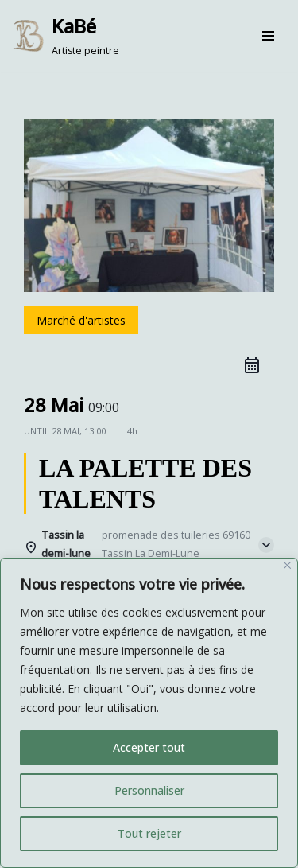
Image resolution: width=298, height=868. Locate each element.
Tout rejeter (149, 833)
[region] (149, 713)
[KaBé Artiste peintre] (66, 36)
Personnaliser (149, 790)
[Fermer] (287, 565)
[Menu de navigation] (268, 36)
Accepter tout (149, 747)
